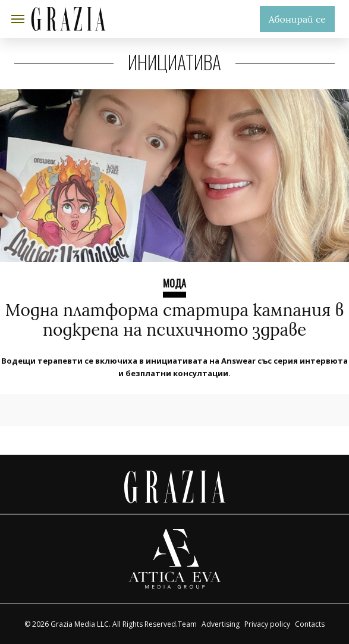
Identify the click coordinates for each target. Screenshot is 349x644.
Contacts (310, 624)
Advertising (221, 624)
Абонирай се (297, 19)
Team (187, 624)
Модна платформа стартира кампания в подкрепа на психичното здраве (175, 320)
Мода (174, 283)
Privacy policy (267, 624)
